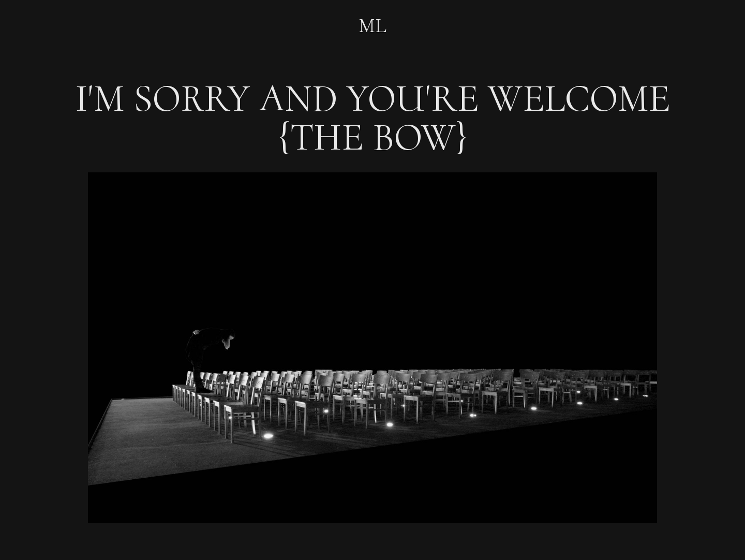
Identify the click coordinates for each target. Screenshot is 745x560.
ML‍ (373, 27)
